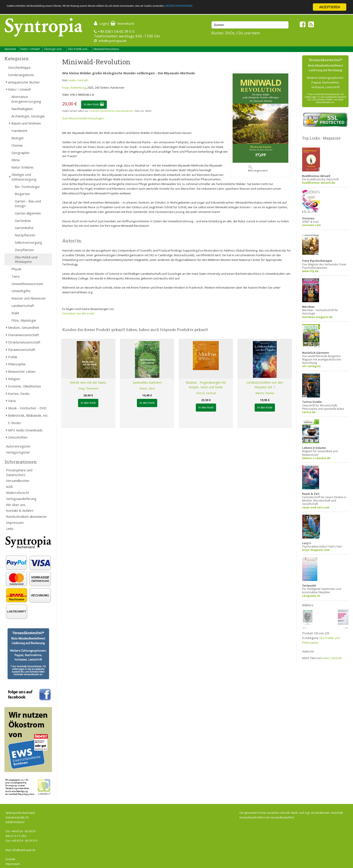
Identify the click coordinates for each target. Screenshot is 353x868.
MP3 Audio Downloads (25, 430)
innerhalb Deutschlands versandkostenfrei (111, 111)
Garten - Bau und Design (28, 203)
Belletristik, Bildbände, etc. (28, 415)
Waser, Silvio (147, 388)
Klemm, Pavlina (265, 393)
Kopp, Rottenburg (74, 87)
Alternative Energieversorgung (26, 99)
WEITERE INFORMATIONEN (268, 7)
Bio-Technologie (27, 187)
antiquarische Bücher (24, 82)
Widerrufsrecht (18, 493)
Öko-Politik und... (78, 49)
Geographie (20, 153)
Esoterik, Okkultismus (25, 386)
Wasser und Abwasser (29, 298)
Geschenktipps (19, 67)
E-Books (14, 423)
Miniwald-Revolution (106, 49)
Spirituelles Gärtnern (147, 382)
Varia (12, 401)
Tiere (15, 276)
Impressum (15, 522)
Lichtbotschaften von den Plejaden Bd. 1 (265, 385)
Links (10, 529)
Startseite (10, 49)
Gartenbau (23, 221)
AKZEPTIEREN (329, 7)
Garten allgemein (28, 213)
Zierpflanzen (24, 250)
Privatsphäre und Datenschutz (19, 472)
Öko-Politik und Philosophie (26, 259)
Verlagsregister (18, 452)
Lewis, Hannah (78, 80)
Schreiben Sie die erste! (78, 313)
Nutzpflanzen (25, 235)
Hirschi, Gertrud (206, 393)
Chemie (17, 145)
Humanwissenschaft (24, 335)
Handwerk (19, 131)
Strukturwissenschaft (24, 342)
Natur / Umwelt (30, 49)
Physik (16, 269)
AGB (9, 487)
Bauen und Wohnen (26, 123)
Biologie (18, 138)
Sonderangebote (21, 75)
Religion (14, 379)
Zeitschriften (18, 437)
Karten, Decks (19, 393)
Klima (15, 160)
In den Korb (94, 104)
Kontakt (10, 859)
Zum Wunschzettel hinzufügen (83, 118)
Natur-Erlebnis (23, 167)
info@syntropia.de (113, 41)
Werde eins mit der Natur (88, 382)
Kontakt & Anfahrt (20, 510)
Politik (13, 357)
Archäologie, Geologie (28, 116)
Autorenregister (18, 446)
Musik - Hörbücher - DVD (27, 408)
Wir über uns (16, 505)
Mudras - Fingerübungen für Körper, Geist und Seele (206, 385)
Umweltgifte (21, 291)
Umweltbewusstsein (27, 284)
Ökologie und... (54, 49)
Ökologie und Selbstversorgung (24, 177)
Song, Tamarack (88, 388)
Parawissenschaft (22, 350)
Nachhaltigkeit (22, 109)
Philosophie (17, 364)
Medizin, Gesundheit (24, 327)
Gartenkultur (24, 228)
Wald (15, 313)
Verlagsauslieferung (21, 499)
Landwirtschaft (23, 306)
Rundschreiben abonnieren (26, 516)
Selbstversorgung (28, 242)
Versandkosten (18, 481)
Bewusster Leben (22, 371)
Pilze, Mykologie (24, 320)
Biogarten (22, 194)
